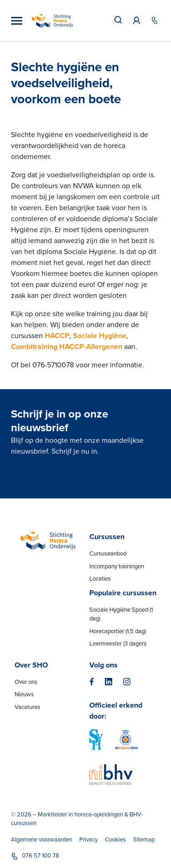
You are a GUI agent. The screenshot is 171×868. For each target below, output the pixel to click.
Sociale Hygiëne (100, 336)
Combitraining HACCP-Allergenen (67, 347)
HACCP (57, 336)
